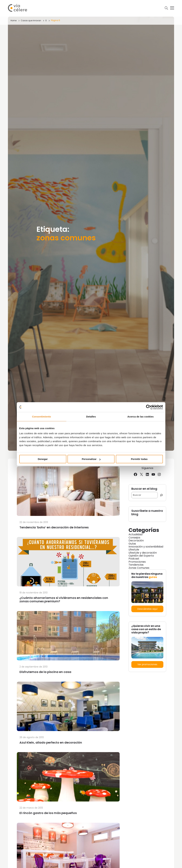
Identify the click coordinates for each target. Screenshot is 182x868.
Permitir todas (139, 459)
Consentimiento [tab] (41, 417)
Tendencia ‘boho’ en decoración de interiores (54, 527)
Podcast (134, 559)
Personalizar (91, 459)
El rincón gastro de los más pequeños (48, 813)
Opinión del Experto (141, 556)
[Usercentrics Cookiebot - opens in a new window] (148, 407)
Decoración (136, 541)
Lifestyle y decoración (143, 553)
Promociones (137, 562)
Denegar (43, 459)
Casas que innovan (31, 20)
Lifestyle (134, 550)
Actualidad (135, 534)
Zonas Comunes (139, 568)
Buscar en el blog (144, 489)
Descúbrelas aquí (147, 609)
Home (14, 20)
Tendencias (136, 565)
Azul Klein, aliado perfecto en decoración (51, 742)
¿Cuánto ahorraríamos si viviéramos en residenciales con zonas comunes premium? (64, 600)
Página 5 (56, 20)
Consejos (134, 538)
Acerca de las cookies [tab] (141, 417)
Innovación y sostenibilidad (146, 547)
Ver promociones (147, 664)
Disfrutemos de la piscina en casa (45, 672)
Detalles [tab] (91, 417)
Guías (132, 544)
